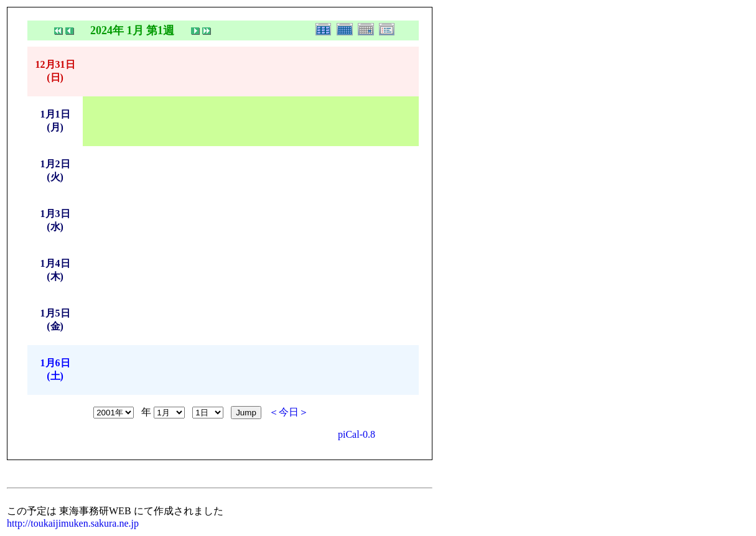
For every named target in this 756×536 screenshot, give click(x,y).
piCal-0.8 (357, 434)
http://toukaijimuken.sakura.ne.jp (73, 523)
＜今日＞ (289, 412)
